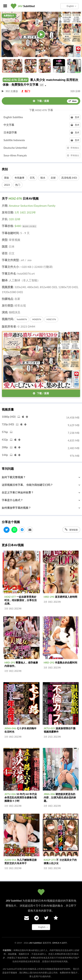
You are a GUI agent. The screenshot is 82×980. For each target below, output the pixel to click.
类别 (5, 169)
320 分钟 (15, 219)
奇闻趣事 (19, 178)
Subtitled (26, 6)
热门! (26, 91)
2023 (7, 185)
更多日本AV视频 (13, 545)
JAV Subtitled (35, 943)
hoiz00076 (22, 319)
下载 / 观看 (56, 101)
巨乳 (32, 178)
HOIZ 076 (51, 319)
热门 (18, 185)
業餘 (7, 178)
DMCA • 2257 (60, 943)
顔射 (53, 178)
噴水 (43, 178)
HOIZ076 (37, 319)
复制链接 (71, 530)
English (71, 6)
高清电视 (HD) (69, 178)
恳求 (75, 117)
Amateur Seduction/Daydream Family (32, 206)
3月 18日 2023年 (25, 212)
